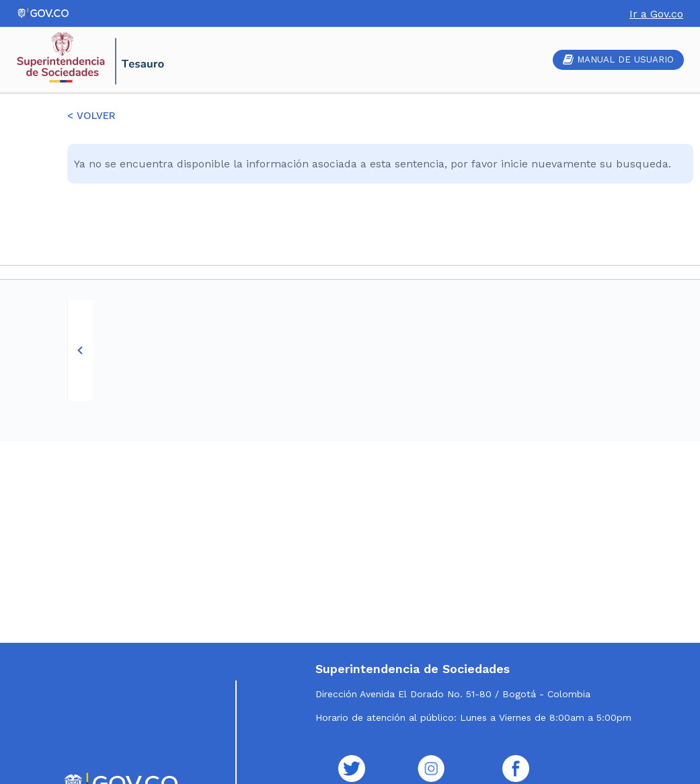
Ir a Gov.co (656, 14)
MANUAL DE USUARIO (618, 60)
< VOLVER (91, 116)
